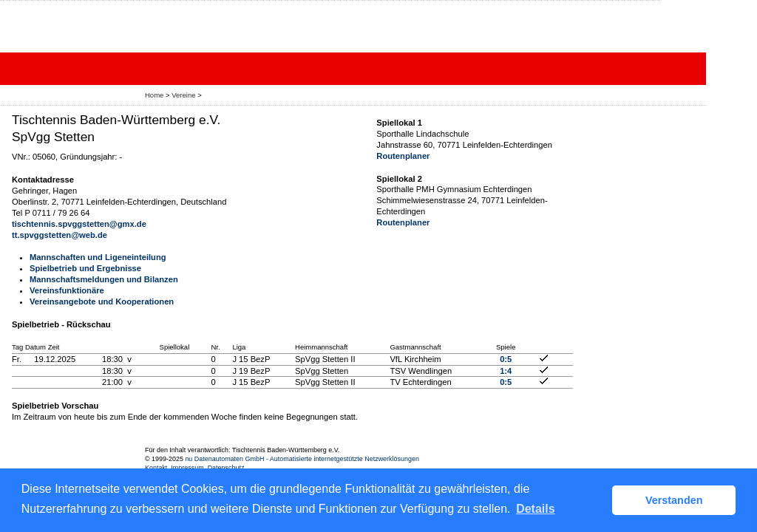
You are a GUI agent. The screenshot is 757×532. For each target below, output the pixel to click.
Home (154, 95)
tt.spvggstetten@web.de (60, 235)
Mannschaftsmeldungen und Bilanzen (104, 279)
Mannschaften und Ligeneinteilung (98, 257)
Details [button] (535, 509)
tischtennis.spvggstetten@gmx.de (79, 224)
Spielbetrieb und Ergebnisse (85, 268)
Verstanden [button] (674, 500)
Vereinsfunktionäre (67, 290)
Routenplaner (403, 156)
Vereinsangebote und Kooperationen (102, 301)
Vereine (183, 95)
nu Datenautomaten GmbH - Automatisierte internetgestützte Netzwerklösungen (302, 459)
